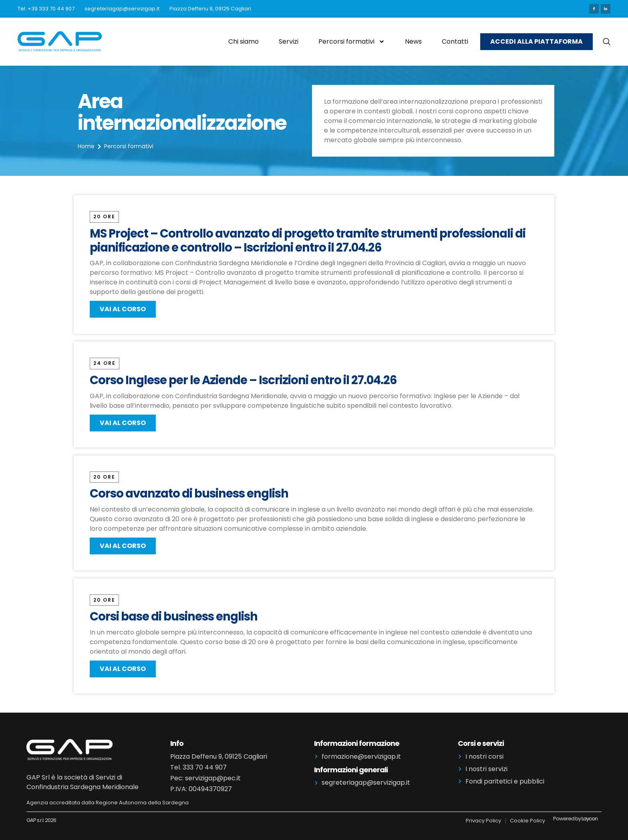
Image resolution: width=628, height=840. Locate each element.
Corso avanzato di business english (190, 494)
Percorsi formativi (352, 42)
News (413, 41)
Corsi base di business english (175, 616)
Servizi (289, 41)
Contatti (455, 41)
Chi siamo (244, 41)
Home (86, 146)
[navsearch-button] (607, 42)
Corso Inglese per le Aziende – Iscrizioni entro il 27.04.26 (243, 380)
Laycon (590, 819)
